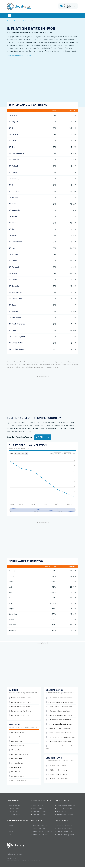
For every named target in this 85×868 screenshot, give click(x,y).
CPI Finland (13, 166)
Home (9, 21)
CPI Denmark (14, 160)
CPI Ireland (13, 217)
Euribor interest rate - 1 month (20, 702)
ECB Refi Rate (61, 812)
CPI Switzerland (15, 318)
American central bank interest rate (59, 698)
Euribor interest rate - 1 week (20, 698)
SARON (10, 826)
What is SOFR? (37, 806)
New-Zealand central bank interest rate (60, 737)
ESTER (10, 829)
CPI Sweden (13, 311)
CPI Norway (13, 254)
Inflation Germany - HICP (64, 835)
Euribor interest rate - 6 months (20, 711)
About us (19, 854)
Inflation (16, 21)
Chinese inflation (16, 750)
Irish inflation (14, 772)
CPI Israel (12, 223)
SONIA (10, 832)
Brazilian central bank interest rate (59, 707)
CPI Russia (13, 273)
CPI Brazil (12, 128)
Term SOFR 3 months (39, 815)
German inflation (16, 763)
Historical (24, 21)
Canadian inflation (16, 746)
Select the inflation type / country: (19, 437)
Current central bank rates (65, 806)
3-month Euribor (13, 812)
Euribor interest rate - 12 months (21, 715)
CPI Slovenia (14, 286)
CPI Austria (13, 115)
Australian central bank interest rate (59, 702)
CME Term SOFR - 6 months (56, 775)
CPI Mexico (13, 248)
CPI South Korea (15, 292)
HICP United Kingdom (17, 349)
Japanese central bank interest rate (59, 733)
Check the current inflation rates (19, 56)
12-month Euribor (14, 815)
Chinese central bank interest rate (58, 720)
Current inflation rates (63, 826)
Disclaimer (10, 854)
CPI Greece (13, 185)
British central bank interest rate (58, 711)
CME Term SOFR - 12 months (57, 779)
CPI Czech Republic (17, 153)
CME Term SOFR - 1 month (56, 766)
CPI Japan (13, 235)
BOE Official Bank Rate (64, 809)
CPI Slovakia (14, 280)
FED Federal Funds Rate (64, 815)
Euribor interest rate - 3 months (20, 707)
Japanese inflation (16, 776)
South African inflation (18, 781)
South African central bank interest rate (59, 747)
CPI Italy (12, 229)
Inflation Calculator (17, 733)
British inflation (15, 741)
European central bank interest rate (59, 724)
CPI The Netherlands (17, 324)
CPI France (13, 172)
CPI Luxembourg (15, 242)
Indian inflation (15, 767)
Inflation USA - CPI (38, 829)
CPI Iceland (13, 198)
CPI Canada (13, 134)
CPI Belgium (14, 122)
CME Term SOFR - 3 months (56, 770)
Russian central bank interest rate (58, 742)
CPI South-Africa (15, 299)
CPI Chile (12, 141)
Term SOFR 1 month (38, 812)
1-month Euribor (13, 809)
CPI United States (16, 343)
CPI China (13, 147)
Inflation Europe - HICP (64, 832)
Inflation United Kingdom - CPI (42, 832)
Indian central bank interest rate (58, 729)
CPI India (12, 204)
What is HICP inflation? (64, 829)
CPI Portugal (14, 267)
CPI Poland (13, 261)
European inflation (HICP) (19, 754)
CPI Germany (14, 179)
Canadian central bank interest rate (59, 715)
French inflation (15, 759)
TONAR (10, 835)
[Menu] (9, 16)
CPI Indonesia (14, 210)
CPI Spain (13, 305)
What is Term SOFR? (39, 809)
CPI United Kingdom (17, 337)
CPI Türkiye (13, 330)
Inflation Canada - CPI (39, 835)
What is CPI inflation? (39, 826)
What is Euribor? (13, 806)
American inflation (16, 737)
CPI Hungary (14, 191)
